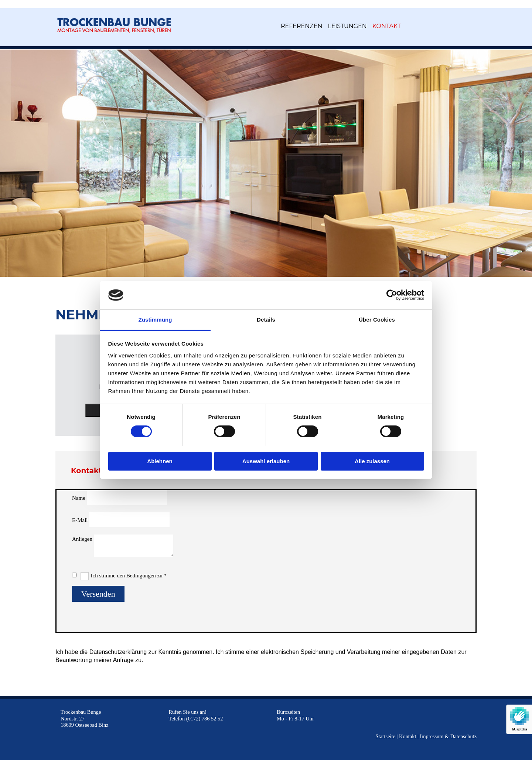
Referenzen (302, 26)
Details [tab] (266, 320)
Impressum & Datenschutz (448, 736)
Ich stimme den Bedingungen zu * (129, 576)
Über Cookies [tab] (377, 320)
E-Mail (80, 520)
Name (79, 498)
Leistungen (347, 26)
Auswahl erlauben (266, 461)
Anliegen (82, 539)
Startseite (385, 736)
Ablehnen (160, 461)
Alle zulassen (372, 461)
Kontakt (387, 26)
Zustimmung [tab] (155, 320)
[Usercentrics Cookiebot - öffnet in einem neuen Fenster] (392, 295)
